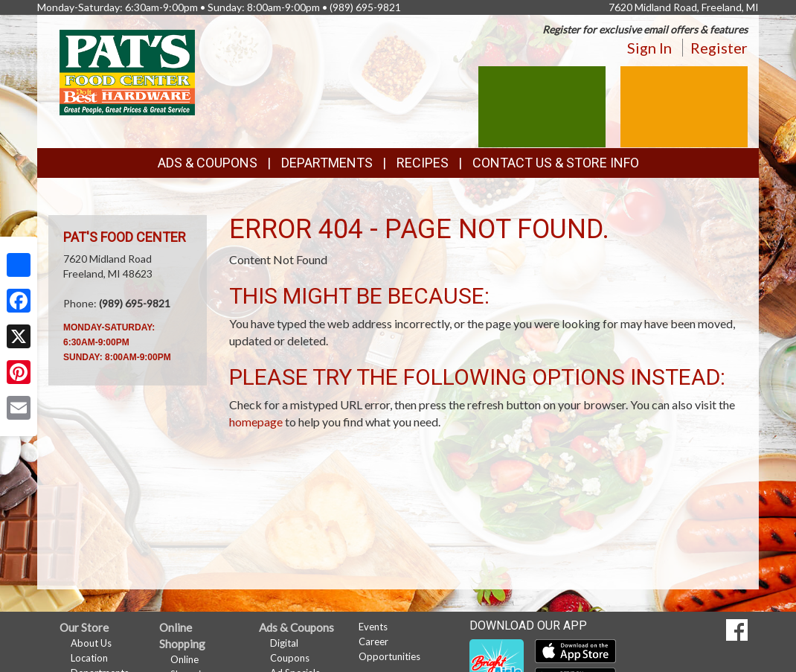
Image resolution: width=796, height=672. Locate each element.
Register (719, 48)
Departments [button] (327, 163)
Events (373, 627)
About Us (91, 643)
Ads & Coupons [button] (208, 163)
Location (89, 658)
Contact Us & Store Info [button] (556, 163)
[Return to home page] (127, 71)
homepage (256, 422)
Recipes (423, 163)
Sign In (649, 48)
